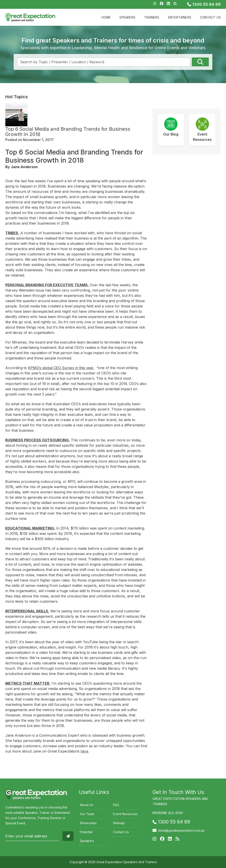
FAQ (116, 805)
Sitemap (119, 823)
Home (106, 17)
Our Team (87, 814)
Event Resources (125, 814)
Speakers (127, 17)
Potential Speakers (87, 836)
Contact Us (210, 17)
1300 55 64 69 (204, 4)
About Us (87, 805)
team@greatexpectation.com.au (181, 830)
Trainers (152, 17)
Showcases (88, 823)
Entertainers (180, 17)
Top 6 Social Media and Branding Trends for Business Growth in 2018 (68, 132)
